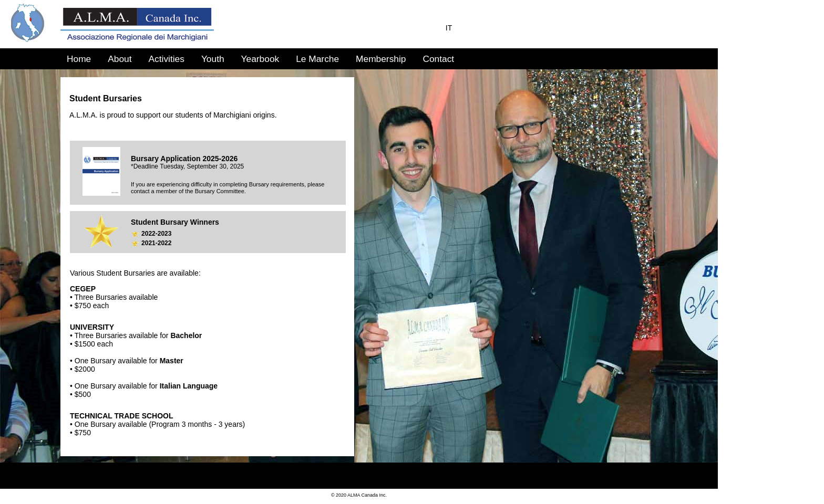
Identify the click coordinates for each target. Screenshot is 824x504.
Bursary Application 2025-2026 (184, 159)
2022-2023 (156, 234)
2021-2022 (156, 243)
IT (449, 28)
